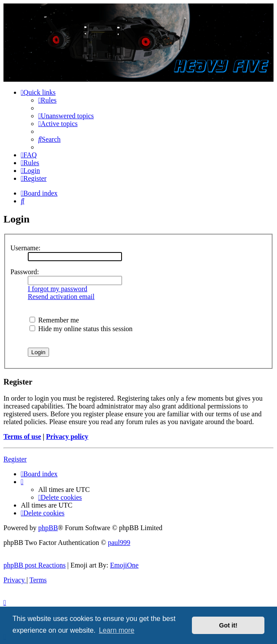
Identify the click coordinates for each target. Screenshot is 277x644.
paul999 (119, 543)
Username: (25, 248)
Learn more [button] (117, 630)
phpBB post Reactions (35, 565)
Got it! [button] (228, 625)
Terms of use (22, 437)
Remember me (54, 320)
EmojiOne (124, 565)
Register (15, 459)
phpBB (48, 528)
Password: (25, 272)
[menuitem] (47, 100)
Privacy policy (67, 437)
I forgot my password (58, 289)
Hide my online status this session (81, 329)
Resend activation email (61, 297)
